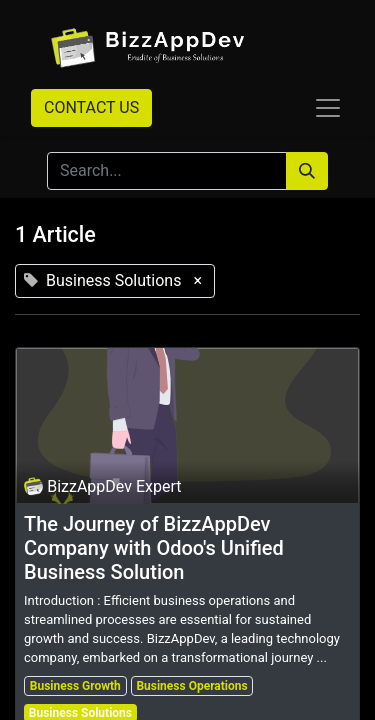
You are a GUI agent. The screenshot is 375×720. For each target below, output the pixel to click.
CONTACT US (91, 107)
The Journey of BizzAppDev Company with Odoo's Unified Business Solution (154, 548)
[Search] (307, 171)
